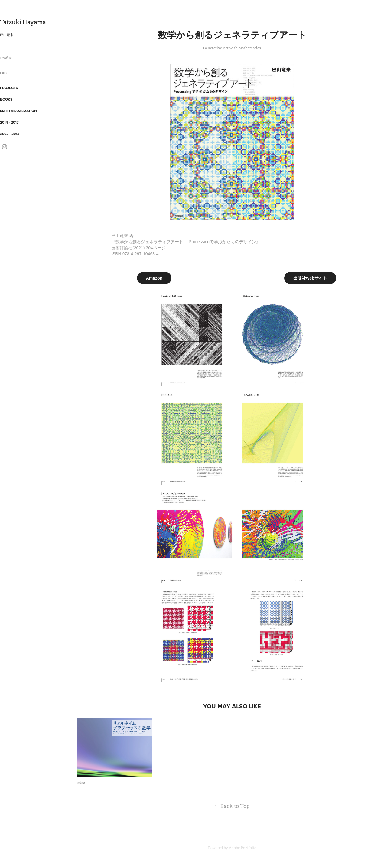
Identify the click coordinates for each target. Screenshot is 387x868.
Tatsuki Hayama (23, 22)
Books (6, 99)
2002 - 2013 (10, 134)
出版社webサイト (310, 278)
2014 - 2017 (9, 122)
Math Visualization (18, 111)
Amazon (154, 278)
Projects (9, 88)
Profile (6, 58)
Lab (3, 73)
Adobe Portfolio (243, 848)
